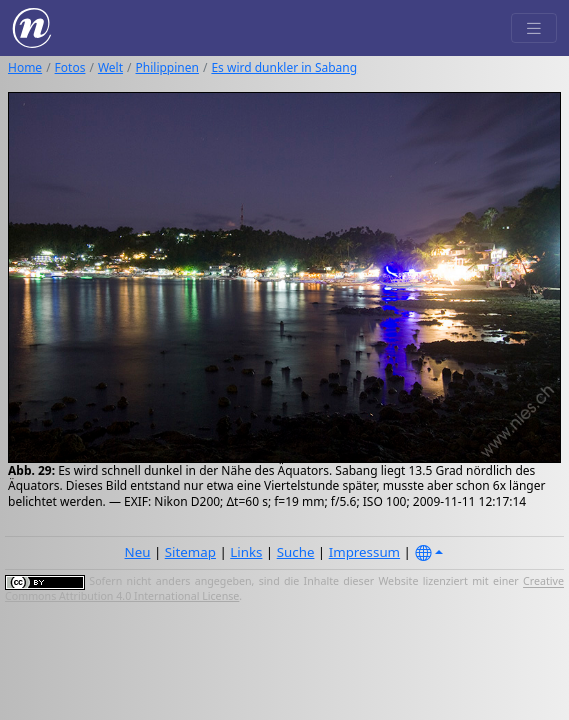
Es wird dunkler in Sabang (284, 67)
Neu (138, 552)
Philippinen (167, 67)
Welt (110, 67)
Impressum (364, 552)
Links (246, 552)
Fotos (70, 67)
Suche (296, 552)
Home (25, 67)
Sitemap (190, 552)
